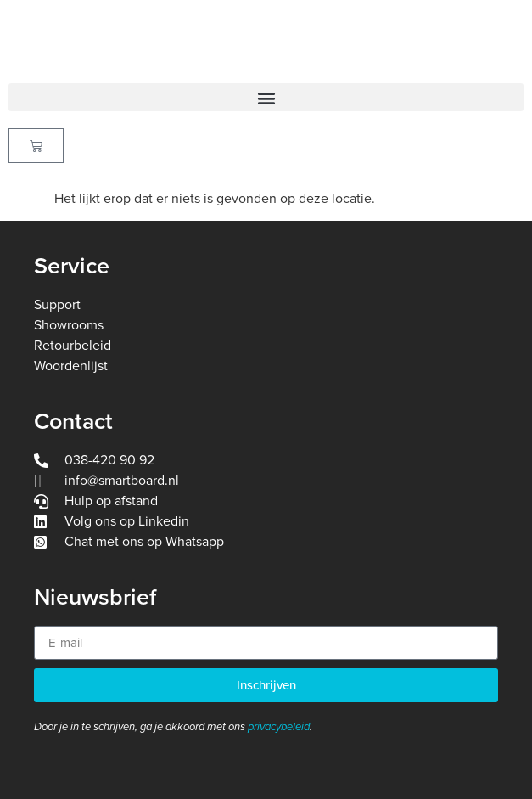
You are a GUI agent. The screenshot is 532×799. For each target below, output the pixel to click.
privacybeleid (279, 727)
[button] (266, 97)
